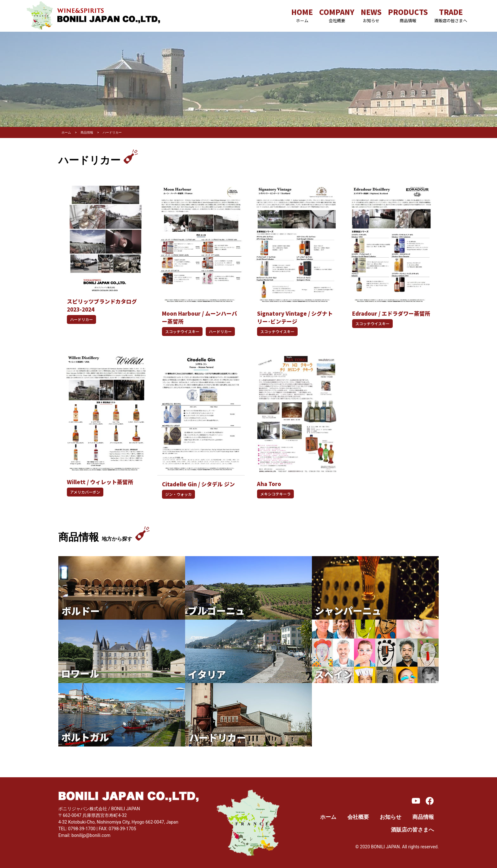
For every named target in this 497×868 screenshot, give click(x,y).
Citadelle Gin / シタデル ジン (198, 484)
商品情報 (423, 817)
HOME (302, 15)
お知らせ (390, 817)
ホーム (328, 817)
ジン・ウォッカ (178, 494)
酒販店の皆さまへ (412, 830)
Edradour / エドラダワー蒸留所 (391, 313)
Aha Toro (269, 484)
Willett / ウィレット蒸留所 (100, 482)
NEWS (371, 15)
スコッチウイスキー (182, 331)
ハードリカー (81, 319)
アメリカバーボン (85, 492)
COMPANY (337, 15)
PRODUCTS (408, 15)
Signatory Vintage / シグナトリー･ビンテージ (295, 317)
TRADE (451, 15)
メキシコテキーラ (275, 494)
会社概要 (358, 817)
